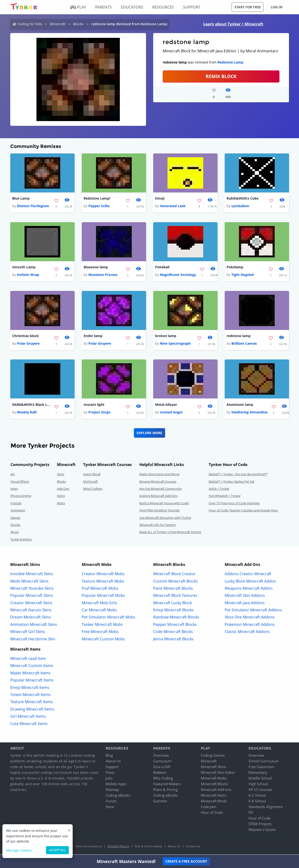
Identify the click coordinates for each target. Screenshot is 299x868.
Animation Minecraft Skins (34, 625)
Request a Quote (262, 830)
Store (110, 808)
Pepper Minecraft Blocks (175, 625)
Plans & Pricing (165, 790)
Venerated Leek (173, 206)
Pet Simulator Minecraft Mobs (109, 618)
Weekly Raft (27, 413)
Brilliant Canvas (244, 344)
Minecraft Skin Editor (218, 773)
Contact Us (193, 847)
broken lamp (166, 336)
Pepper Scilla (99, 206)
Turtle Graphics (21, 540)
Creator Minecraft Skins (31, 603)
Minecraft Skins (213, 768)
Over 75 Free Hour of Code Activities (234, 504)
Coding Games (213, 756)
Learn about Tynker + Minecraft (233, 24)
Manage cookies (19, 850)
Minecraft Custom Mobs (103, 640)
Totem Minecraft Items (30, 696)
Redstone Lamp (230, 62)
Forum (111, 802)
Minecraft (58, 24)
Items (61, 497)
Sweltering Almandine (249, 413)
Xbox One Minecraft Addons (250, 618)
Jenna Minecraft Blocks (173, 640)
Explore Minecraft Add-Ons (158, 497)
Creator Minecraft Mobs (103, 575)
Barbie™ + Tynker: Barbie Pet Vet (232, 482)
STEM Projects (260, 825)
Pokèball (162, 267)
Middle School (260, 779)
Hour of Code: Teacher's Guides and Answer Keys (243, 511)
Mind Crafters (93, 490)
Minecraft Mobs (214, 779)
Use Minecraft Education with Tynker (165, 518)
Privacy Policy (118, 847)
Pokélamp (235, 267)
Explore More (149, 434)
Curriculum (162, 762)
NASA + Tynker (219, 490)
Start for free (248, 7)
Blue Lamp (21, 199)
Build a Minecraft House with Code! (164, 504)
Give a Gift (162, 768)
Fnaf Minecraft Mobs (100, 589)
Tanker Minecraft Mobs (102, 625)
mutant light (94, 405)
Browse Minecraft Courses (158, 482)
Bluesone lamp (96, 267)
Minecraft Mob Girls (99, 603)
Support (112, 768)
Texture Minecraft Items (32, 703)
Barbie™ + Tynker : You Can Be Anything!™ (238, 475)
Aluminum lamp (240, 405)
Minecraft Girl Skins (28, 633)
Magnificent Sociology (178, 275)
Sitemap (112, 790)
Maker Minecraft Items (30, 674)
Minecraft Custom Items (32, 667)
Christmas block (25, 336)
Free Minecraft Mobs (100, 633)
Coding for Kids (30, 24)
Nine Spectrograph (175, 344)
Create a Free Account (186, 861)
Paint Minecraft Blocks (173, 589)
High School (258, 785)
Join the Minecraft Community (161, 490)
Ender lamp (93, 336)
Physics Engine (21, 497)
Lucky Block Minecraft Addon (250, 582)
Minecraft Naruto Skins (31, 611)
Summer (160, 802)
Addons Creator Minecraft (248, 575)
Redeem (160, 773)
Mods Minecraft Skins (29, 582)
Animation (18, 511)
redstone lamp (239, 336)
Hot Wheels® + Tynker (225, 497)
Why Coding (163, 779)
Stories (15, 526)
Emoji (160, 199)
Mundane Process (103, 275)
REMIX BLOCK (221, 76)
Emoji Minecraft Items (30, 688)
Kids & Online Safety (149, 847)
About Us (113, 762)
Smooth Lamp (24, 267)
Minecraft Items (214, 796)
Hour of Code (212, 813)
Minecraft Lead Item (28, 659)
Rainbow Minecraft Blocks (176, 618)
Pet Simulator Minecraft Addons (253, 611)
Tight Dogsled (243, 275)
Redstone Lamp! (97, 199)
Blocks (78, 24)
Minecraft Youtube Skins (32, 589)
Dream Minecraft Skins (31, 618)
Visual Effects (20, 482)
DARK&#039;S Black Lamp (31, 405)
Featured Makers (167, 785)
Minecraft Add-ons (216, 790)
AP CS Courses (260, 790)
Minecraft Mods (214, 802)
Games (15, 518)
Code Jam (209, 808)
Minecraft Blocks (215, 785)
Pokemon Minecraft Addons (250, 625)
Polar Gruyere (28, 344)
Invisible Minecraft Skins (32, 575)
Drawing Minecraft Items (32, 710)
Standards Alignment (266, 808)
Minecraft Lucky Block (172, 603)
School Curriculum (264, 762)
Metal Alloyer (166, 405)
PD (251, 813)
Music (15, 533)
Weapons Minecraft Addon (249, 589)
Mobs (61, 504)
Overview (161, 756)
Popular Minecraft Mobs (103, 596)
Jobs (109, 779)
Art (13, 475)
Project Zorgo (99, 413)
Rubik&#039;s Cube (243, 199)
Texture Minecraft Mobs (103, 582)
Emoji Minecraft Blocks (173, 611)
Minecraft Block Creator (174, 575)
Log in (276, 7)
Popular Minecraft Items (32, 681)
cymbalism (240, 206)
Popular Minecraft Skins (32, 596)
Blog (109, 756)
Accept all (57, 850)
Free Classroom (261, 768)
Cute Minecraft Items (29, 724)
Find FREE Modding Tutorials (160, 511)
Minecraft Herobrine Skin (33, 640)
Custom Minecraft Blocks (175, 582)
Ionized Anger (171, 413)
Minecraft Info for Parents (158, 526)
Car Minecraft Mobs (99, 611)
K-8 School (257, 802)
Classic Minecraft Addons (247, 633)
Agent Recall (92, 475)
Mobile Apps (116, 785)
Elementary (258, 773)
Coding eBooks (118, 796)
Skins (61, 475)
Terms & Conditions (89, 847)
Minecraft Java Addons (245, 603)
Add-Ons (63, 490)
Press (110, 773)
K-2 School (257, 796)
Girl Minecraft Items (28, 717)
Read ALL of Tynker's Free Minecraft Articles (170, 533)
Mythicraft (91, 482)
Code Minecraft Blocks (173, 633)
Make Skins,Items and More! (159, 475)
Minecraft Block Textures (175, 596)
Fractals (16, 504)
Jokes (14, 490)
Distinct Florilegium (33, 206)
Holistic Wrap (28, 275)
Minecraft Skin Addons (245, 596)
